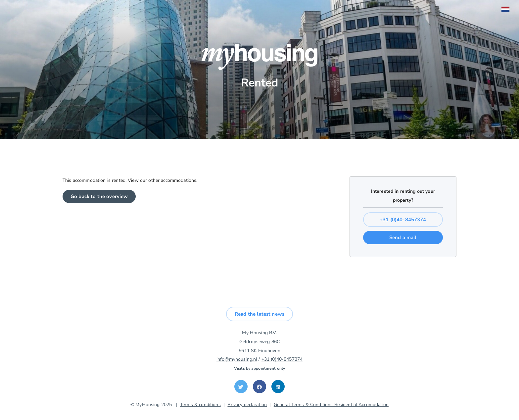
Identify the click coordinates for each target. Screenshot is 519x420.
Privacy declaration (247, 405)
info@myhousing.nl (237, 359)
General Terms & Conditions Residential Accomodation (331, 405)
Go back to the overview (99, 196)
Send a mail (403, 237)
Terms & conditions (200, 405)
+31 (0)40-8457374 (403, 220)
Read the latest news (259, 314)
